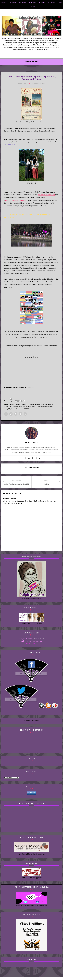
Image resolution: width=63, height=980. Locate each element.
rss (33, 7)
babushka (12, 405)
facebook (33, 2)
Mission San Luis (37, 407)
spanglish (7, 409)
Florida (47, 405)
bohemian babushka (22, 405)
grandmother (27, 407)
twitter (42, 2)
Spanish (13, 409)
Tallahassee (20, 409)
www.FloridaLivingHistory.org (15, 201)
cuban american (34, 405)
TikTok (60, 2)
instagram (4, 2)
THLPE (27, 409)
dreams (42, 405)
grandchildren (18, 407)
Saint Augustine (48, 407)
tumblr (13, 2)
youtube (52, 2)
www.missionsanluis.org (47, 195)
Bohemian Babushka (31, 722)
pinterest (23, 2)
